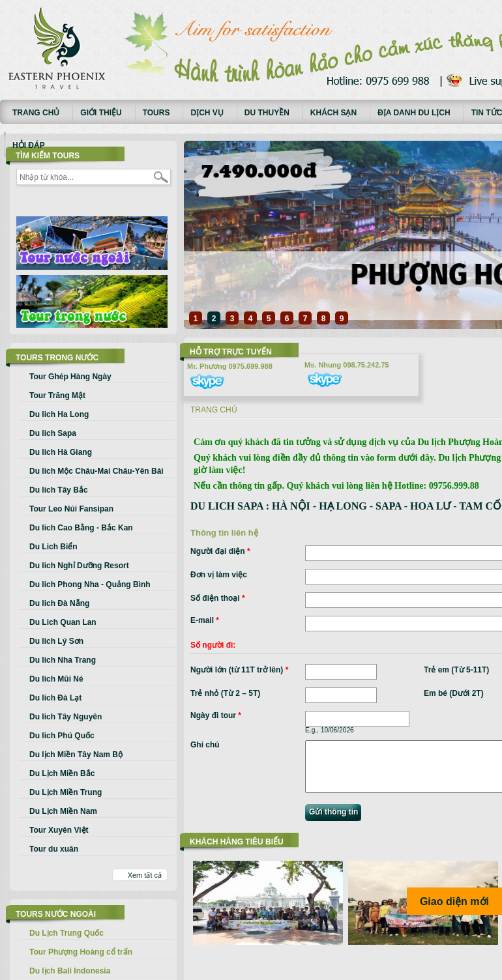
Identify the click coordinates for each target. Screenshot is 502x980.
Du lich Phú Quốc (62, 736)
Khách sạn (333, 113)
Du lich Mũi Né (56, 679)
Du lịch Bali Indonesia (70, 971)
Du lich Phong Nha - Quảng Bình (90, 584)
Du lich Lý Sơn (56, 641)
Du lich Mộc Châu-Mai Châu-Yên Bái (96, 471)
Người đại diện (220, 551)
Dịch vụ (207, 113)
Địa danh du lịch (414, 113)
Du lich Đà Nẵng (59, 603)
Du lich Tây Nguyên (66, 717)
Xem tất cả (145, 875)
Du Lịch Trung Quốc (66, 933)
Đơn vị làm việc (219, 575)
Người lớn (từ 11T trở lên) (239, 670)
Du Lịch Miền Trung (66, 792)
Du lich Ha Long (59, 414)
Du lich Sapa (53, 433)
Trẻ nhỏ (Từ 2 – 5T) (225, 693)
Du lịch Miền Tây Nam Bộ (76, 755)
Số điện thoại (218, 598)
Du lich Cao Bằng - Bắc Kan (81, 528)
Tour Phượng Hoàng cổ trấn (81, 952)
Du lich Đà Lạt (55, 698)
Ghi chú (205, 745)
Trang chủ (36, 113)
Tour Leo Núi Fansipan (71, 509)
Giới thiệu (101, 113)
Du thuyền (267, 113)
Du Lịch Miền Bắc (62, 773)
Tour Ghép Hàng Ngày (70, 377)
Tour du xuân (54, 849)
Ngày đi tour (216, 715)
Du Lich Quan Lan (63, 622)
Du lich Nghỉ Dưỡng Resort (79, 566)
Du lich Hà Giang (61, 452)
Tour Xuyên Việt (59, 830)
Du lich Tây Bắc (59, 490)
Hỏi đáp (29, 145)
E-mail (205, 620)
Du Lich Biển (53, 547)
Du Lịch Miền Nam (63, 811)
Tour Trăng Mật (57, 396)
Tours (156, 113)
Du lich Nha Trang (63, 660)
